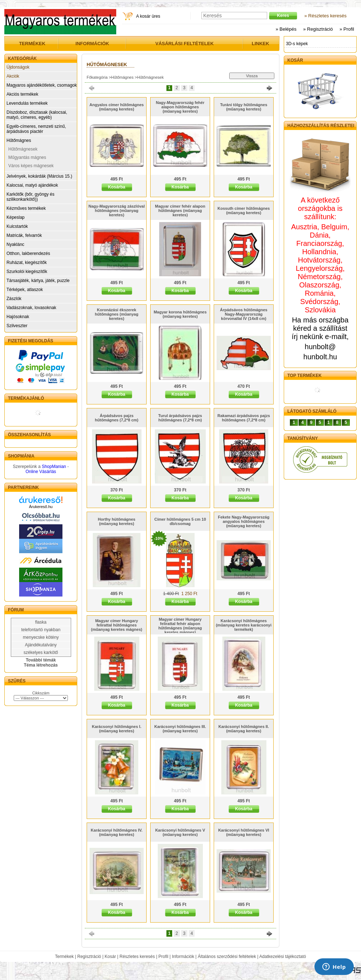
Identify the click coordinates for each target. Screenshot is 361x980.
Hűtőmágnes (19, 140)
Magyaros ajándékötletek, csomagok (42, 85)
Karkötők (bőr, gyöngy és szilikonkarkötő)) (31, 197)
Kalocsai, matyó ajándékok (32, 185)
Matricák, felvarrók (24, 235)
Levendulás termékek (27, 103)
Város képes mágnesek (31, 166)
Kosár (110, 957)
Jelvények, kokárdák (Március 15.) (39, 176)
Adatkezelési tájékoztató (282, 957)
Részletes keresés (137, 957)
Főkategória (97, 77)
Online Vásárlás (41, 472)
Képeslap (16, 217)
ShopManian (54, 467)
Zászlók (14, 299)
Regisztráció (89, 957)
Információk (183, 957)
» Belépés (286, 29)
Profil (163, 957)
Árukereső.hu (41, 507)
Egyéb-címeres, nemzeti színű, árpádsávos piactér (36, 129)
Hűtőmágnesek (23, 149)
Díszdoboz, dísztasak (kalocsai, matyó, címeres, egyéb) (37, 115)
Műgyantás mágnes (27, 157)
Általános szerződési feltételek (227, 957)
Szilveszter (17, 326)
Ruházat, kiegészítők (27, 263)
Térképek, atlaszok (25, 290)
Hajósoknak (18, 317)
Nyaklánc (15, 244)
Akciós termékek (22, 94)
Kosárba (117, 187)
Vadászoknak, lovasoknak (31, 308)
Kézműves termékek (26, 208)
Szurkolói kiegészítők (27, 272)
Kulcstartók (17, 226)
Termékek (64, 957)
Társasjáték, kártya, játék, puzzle (38, 281)
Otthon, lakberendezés (28, 253)
